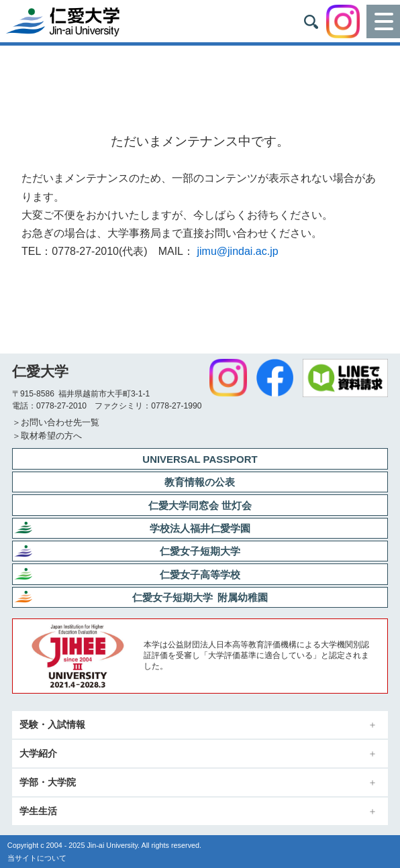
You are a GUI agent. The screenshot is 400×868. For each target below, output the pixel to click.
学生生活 (38, 811)
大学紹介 (38, 754)
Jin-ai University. (113, 845)
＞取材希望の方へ (47, 436)
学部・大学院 (48, 782)
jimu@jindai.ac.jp (237, 251)
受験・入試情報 (52, 725)
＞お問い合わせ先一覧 (56, 422)
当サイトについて (37, 858)
